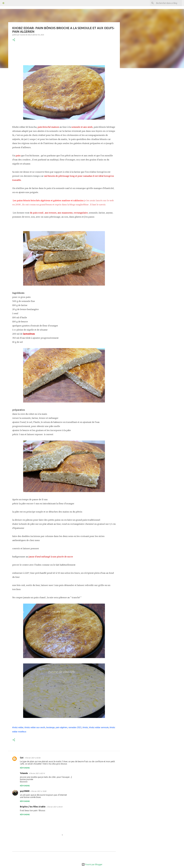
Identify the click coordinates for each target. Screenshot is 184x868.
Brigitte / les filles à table (33, 807)
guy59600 (25, 791)
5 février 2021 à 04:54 (54, 807)
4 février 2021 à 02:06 (32, 758)
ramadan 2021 (75, 727)
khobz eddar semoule (99, 727)
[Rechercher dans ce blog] (169, 3)
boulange (50, 727)
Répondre (25, 768)
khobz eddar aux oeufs (35, 727)
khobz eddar (18, 727)
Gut (22, 758)
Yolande (24, 773)
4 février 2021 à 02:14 (37, 773)
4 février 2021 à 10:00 (38, 791)
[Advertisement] (133, 110)
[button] (14, 40)
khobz (85, 727)
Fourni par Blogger (92, 864)
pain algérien (62, 727)
